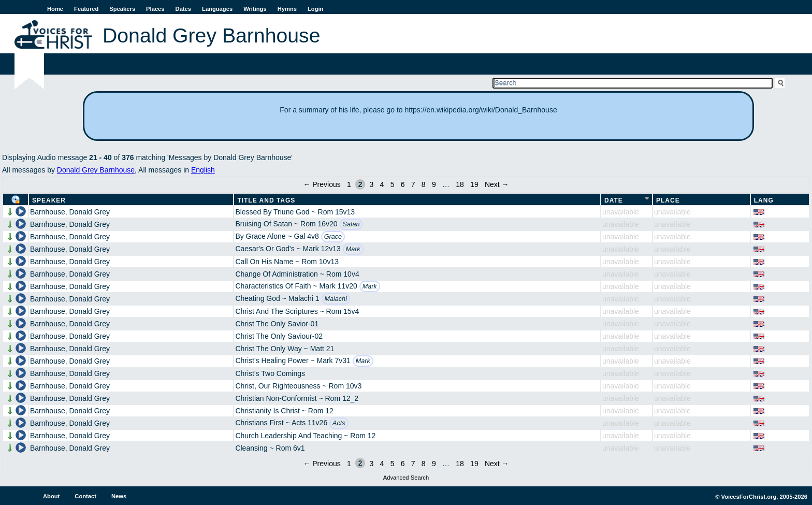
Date (614, 200)
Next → (497, 184)
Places (155, 9)
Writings (255, 9)
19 (474, 184)
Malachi (336, 299)
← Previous (322, 184)
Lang (764, 200)
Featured (86, 9)
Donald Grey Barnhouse (96, 170)
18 (460, 184)
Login (315, 9)
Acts (339, 423)
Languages (217, 9)
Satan (351, 224)
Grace (333, 237)
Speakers (122, 9)
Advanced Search (406, 478)
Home (55, 9)
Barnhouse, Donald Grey (70, 212)
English (203, 170)
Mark (353, 249)
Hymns (287, 9)
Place (668, 200)
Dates (183, 9)
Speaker (49, 200)
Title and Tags (266, 200)
